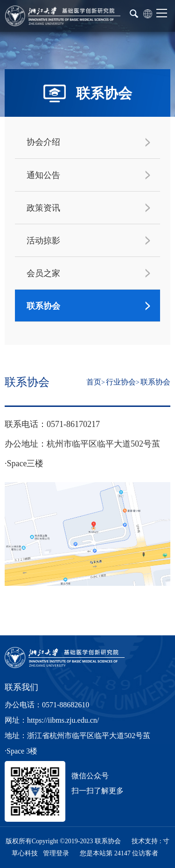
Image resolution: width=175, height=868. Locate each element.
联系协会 (155, 382)
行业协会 (121, 382)
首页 (94, 382)
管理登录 (56, 853)
